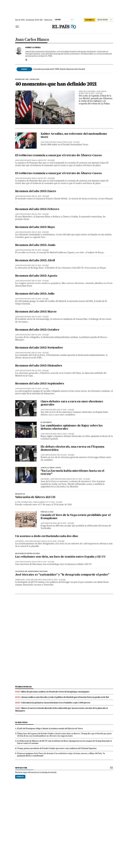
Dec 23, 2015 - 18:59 (40, 232)
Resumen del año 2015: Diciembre (39, 366)
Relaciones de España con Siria (27, 554)
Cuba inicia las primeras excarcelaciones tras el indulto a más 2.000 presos (56, 703)
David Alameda (39, 502)
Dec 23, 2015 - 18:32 (40, 265)
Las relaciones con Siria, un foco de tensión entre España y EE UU (60, 557)
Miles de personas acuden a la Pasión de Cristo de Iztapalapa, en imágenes (55, 692)
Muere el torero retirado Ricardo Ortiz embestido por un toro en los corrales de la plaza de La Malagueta (62, 709)
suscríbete (90, 20)
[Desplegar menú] (17, 27)
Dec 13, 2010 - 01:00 (57, 580)
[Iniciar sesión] (105, 20)
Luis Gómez (45, 479)
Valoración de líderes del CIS (35, 497)
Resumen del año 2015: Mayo (35, 227)
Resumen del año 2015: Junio (35, 245)
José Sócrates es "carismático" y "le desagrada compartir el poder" (62, 575)
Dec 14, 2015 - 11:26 (66, 410)
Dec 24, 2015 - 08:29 (41, 196)
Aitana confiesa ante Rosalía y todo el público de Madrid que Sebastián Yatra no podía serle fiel (65, 697)
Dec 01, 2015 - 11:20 (66, 434)
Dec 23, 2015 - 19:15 (40, 214)
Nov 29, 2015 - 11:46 (66, 455)
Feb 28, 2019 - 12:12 (71, 142)
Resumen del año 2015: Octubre (37, 330)
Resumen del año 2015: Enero (36, 191)
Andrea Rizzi (20, 580)
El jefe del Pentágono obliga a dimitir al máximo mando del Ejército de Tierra (50, 728)
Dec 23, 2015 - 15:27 (40, 389)
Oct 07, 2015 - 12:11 (54, 502)
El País (18, 502)
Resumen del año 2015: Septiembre (40, 384)
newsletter (21, 768)
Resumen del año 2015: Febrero (37, 209)
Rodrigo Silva (27, 502)
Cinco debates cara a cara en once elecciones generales (72, 403)
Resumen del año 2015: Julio (35, 294)
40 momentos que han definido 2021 (56, 84)
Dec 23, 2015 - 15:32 (40, 335)
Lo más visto (21, 722)
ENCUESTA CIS (20, 494)
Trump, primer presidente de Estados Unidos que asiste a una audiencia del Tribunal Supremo (57, 748)
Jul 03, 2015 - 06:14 (56, 541)
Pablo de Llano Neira (87, 91)
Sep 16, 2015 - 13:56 (66, 523)
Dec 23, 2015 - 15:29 (40, 371)
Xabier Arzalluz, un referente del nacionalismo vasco (74, 136)
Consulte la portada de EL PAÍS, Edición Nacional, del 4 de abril (59, 69)
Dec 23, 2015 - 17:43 (40, 281)
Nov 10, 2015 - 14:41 (81, 479)
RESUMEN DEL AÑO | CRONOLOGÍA (27, 79)
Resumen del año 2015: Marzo (36, 312)
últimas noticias (24, 687)
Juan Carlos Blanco (32, 40)
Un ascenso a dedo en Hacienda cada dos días (47, 536)
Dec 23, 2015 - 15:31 (40, 353)
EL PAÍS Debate (46, 422)
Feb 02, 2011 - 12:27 (46, 562)
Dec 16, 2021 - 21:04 (94, 93)
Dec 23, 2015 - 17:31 (40, 299)
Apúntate (20, 777)
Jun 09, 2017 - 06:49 (46, 160)
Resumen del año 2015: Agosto (36, 276)
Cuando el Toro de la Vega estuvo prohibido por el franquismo (76, 517)
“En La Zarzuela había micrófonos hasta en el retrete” (72, 473)
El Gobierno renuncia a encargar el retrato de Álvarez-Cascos (59, 155)
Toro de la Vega (47, 512)
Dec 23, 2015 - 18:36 (40, 250)
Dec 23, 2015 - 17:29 (40, 317)
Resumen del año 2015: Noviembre (39, 348)
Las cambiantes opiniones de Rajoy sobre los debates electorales (72, 427)
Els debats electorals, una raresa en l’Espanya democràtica (73, 448)
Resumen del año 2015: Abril (35, 261)
